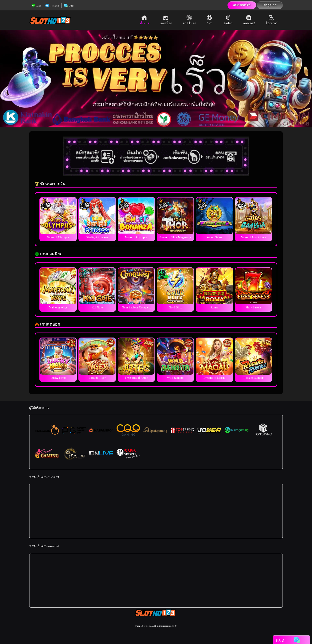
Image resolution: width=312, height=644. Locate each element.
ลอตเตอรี (249, 20)
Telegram (52, 6)
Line (36, 6)
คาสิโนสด (189, 20)
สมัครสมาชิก (242, 5)
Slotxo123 (147, 626)
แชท (69, 6)
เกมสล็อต (166, 20)
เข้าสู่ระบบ (270, 5)
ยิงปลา (228, 20)
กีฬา (210, 20)
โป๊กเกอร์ (272, 20)
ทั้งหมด (145, 20)
